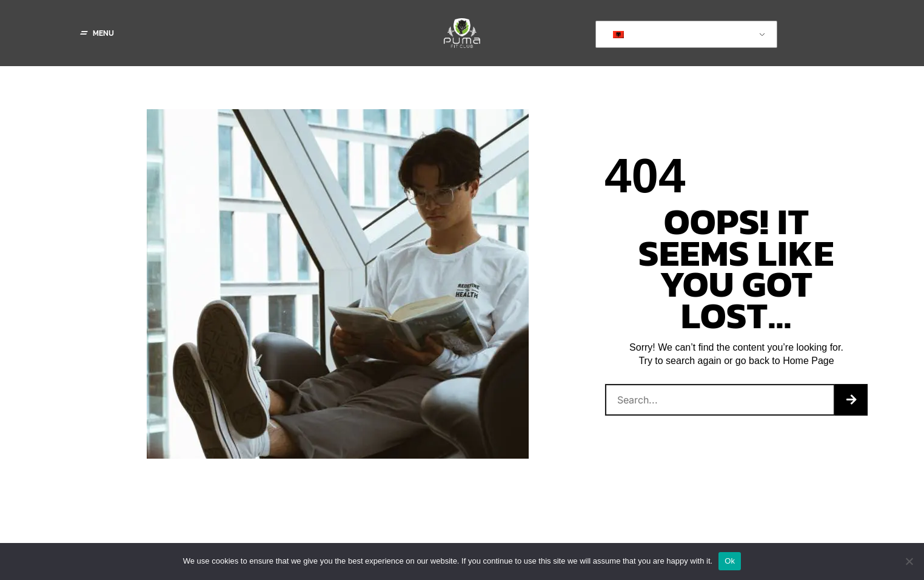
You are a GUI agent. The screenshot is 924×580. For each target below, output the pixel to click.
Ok (730, 561)
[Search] (851, 400)
